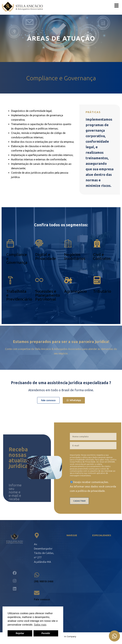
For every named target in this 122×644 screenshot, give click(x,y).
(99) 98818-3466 (44, 581)
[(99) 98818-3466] (37, 575)
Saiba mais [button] (40, 625)
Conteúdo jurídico (75, 565)
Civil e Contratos (102, 256)
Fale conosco (42, 599)
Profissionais (76, 556)
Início (72, 543)
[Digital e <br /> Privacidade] (39, 243)
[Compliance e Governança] (10, 243)
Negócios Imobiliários (75, 256)
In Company (70, 637)
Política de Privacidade (85, 462)
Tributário (102, 291)
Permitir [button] (46, 633)
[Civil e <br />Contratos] (97, 243)
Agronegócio (75, 291)
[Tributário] (97, 280)
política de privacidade (91, 491)
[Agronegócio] (68, 280)
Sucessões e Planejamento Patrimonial (48, 295)
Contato (74, 574)
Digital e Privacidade (46, 256)
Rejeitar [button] (20, 633)
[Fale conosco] (37, 593)
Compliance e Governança (102, 545)
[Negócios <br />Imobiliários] (68, 243)
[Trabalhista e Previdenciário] (10, 280)
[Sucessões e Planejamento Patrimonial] (39, 280)
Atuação (74, 550)
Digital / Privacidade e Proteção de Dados (102, 559)
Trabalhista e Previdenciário (103, 593)
